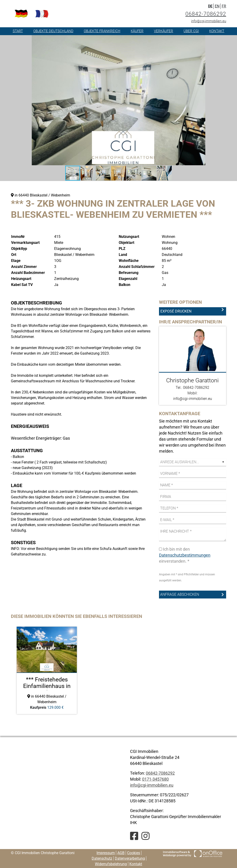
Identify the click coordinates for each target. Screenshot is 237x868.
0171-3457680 (155, 779)
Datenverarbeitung (130, 858)
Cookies (134, 853)
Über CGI (191, 31)
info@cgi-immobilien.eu (209, 21)
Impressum (106, 853)
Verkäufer (164, 31)
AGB (121, 853)
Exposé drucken (176, 311)
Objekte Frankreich (102, 31)
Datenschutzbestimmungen (185, 555)
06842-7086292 (206, 14)
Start (18, 31)
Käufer (137, 31)
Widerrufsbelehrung (111, 864)
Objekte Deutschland (53, 31)
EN (217, 6)
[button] (201, 39)
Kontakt (217, 31)
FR (224, 6)
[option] (47, 670)
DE (210, 6)
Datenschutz (102, 858)
